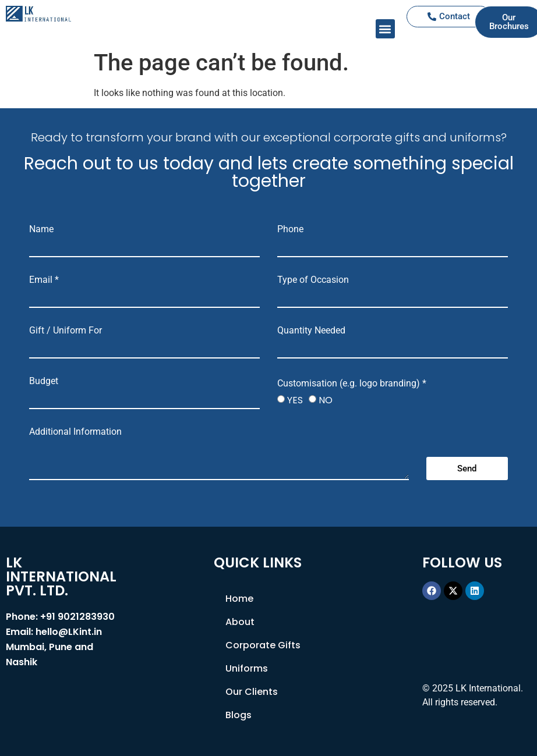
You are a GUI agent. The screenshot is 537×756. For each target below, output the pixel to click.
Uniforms (247, 668)
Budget (44, 381)
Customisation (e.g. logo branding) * (352, 384)
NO (326, 400)
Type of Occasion (313, 280)
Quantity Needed (311, 331)
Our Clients (252, 692)
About (240, 622)
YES (295, 400)
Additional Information (75, 432)
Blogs (239, 715)
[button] (385, 29)
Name (41, 229)
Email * (44, 280)
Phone (290, 229)
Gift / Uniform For (66, 331)
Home (239, 599)
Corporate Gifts (263, 645)
